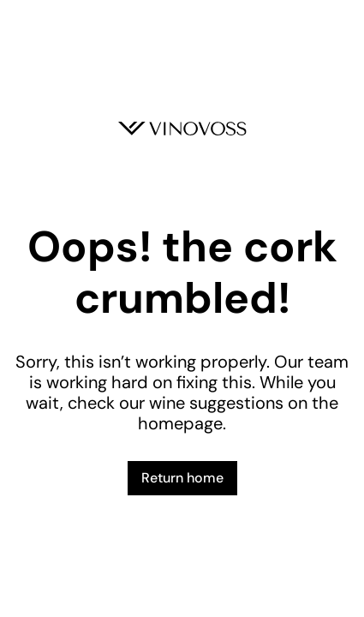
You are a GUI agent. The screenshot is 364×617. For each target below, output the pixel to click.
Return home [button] (182, 478)
